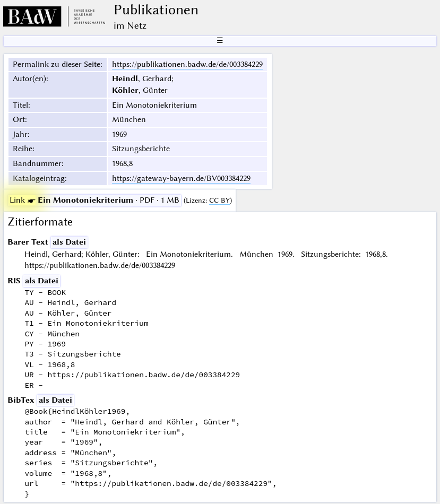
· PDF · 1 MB (94, 200)
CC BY (219, 200)
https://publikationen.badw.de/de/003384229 (187, 64)
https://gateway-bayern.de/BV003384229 (181, 178)
